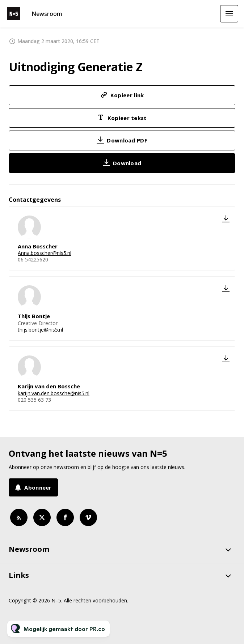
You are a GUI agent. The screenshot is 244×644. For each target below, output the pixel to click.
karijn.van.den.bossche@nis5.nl (54, 393)
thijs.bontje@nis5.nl (40, 330)
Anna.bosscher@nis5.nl (45, 253)
